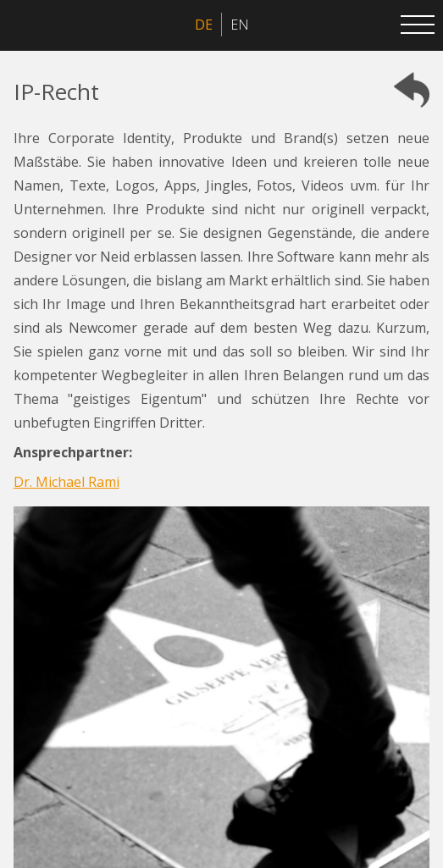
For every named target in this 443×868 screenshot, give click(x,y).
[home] (25, 25)
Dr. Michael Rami (66, 482)
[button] (418, 25)
